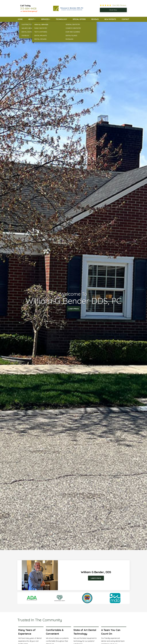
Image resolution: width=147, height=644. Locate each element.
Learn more (96, 578)
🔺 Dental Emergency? (29, 11)
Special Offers (79, 19)
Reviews (95, 19)
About (31, 19)
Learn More (74, 309)
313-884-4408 (28, 8)
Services (45, 19)
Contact (125, 19)
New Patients (110, 19)
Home (20, 19)
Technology (61, 19)
